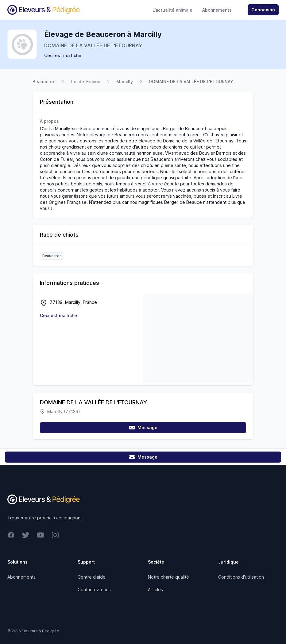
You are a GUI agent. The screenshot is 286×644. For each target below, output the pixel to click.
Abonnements (217, 10)
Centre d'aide (92, 577)
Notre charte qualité (168, 577)
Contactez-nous (94, 590)
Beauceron (44, 81)
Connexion (263, 10)
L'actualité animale (172, 10)
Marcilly (125, 81)
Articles (155, 590)
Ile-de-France (86, 81)
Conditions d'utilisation (241, 577)
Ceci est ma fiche (63, 55)
